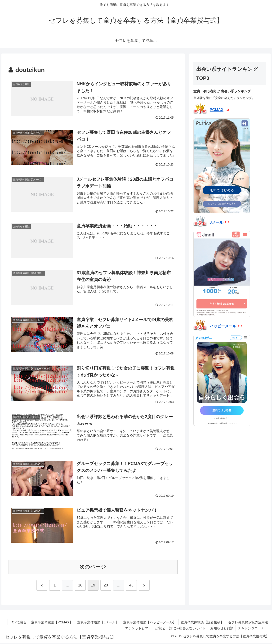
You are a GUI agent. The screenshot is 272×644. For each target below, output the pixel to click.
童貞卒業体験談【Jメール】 (96, 623)
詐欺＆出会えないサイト (186, 629)
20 (106, 586)
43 (131, 586)
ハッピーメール (223, 326)
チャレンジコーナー (253, 629)
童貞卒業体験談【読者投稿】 (201, 623)
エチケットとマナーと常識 (143, 629)
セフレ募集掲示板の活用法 (248, 623)
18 (80, 586)
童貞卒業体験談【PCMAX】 (50, 623)
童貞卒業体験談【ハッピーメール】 (148, 623)
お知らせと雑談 (221, 629)
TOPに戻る (16, 623)
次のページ (93, 568)
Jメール (216, 222)
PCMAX (217, 110)
